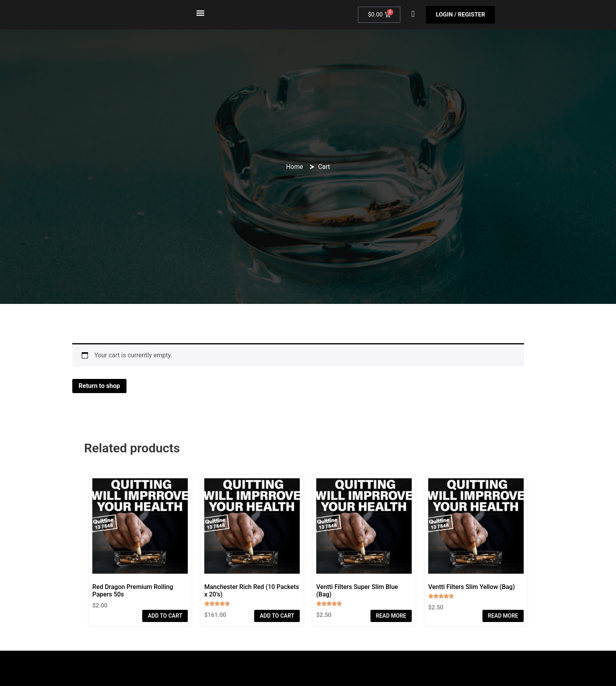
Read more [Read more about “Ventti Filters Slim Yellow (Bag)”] (503, 616)
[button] (200, 13)
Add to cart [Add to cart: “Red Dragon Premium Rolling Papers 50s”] (165, 616)
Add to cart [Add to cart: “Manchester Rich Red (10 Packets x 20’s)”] (277, 616)
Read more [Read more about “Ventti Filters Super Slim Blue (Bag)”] (391, 616)
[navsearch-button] (413, 15)
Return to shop (99, 386)
